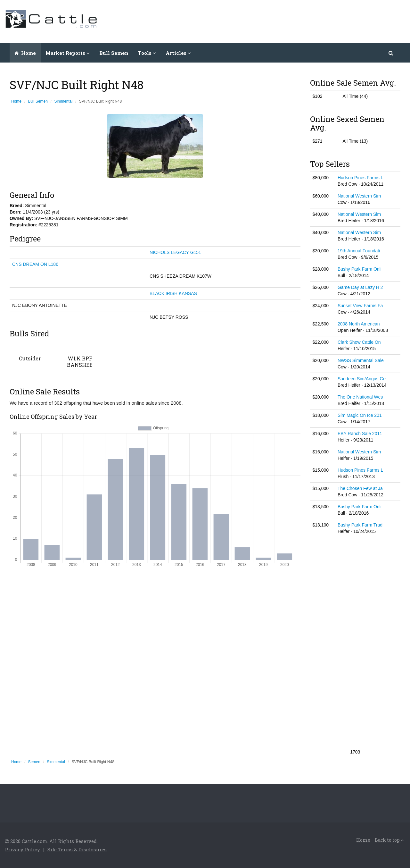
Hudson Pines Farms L (360, 178)
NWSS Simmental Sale (361, 360)
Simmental (64, 101)
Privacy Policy (22, 849)
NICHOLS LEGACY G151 (175, 252)
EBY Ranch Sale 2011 (360, 434)
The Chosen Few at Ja (360, 488)
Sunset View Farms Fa (360, 306)
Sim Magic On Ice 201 (360, 415)
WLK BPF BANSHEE (80, 362)
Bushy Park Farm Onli (360, 269)
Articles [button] (178, 53)
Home (25, 53)
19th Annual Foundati (359, 251)
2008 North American (359, 324)
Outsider (30, 358)
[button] (391, 53)
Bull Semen (114, 53)
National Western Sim (359, 196)
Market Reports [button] (68, 53)
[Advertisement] (289, 21)
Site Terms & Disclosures (77, 849)
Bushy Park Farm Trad (360, 525)
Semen (34, 762)
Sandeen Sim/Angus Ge (362, 379)
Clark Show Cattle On (359, 342)
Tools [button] (147, 53)
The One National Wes (360, 397)
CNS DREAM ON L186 (35, 264)
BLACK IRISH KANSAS (173, 293)
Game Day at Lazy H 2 (360, 287)
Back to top (389, 840)
